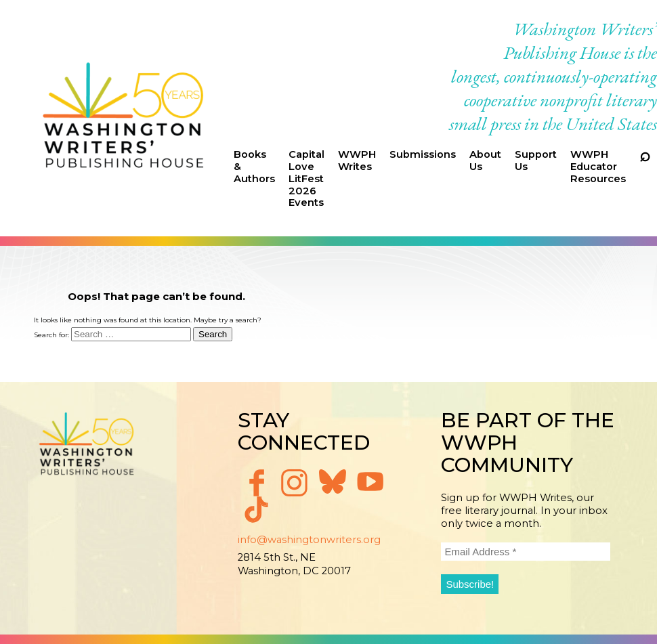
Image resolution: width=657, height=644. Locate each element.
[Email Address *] (526, 552)
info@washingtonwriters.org (309, 540)
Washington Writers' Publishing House (124, 119)
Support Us (536, 160)
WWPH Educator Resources (598, 167)
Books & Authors (254, 167)
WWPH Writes (357, 160)
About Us (485, 160)
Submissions (423, 154)
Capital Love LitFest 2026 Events (306, 178)
